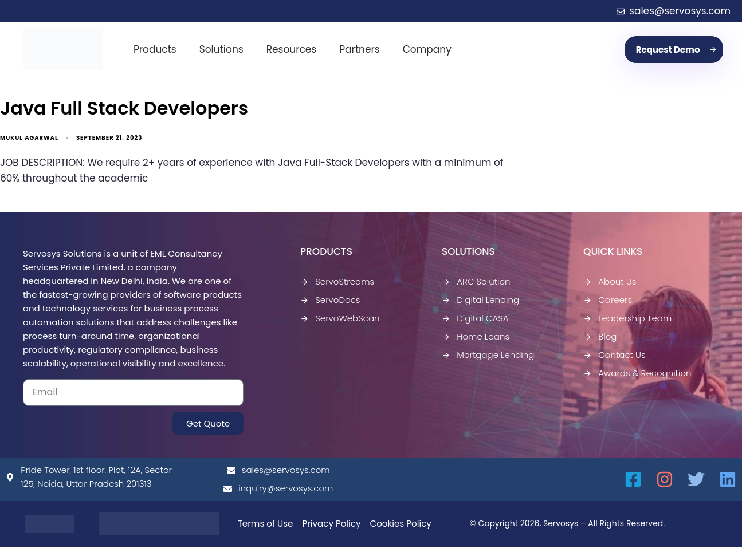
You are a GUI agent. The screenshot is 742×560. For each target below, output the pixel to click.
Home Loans (476, 336)
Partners (360, 49)
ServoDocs (330, 300)
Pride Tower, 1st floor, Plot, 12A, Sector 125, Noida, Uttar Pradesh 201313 (89, 477)
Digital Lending (480, 300)
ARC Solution (476, 281)
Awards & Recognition (637, 373)
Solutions (221, 49)
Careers (608, 300)
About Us (610, 281)
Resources (292, 49)
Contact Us (615, 355)
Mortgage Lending (488, 355)
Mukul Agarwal (29, 138)
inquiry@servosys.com (278, 488)
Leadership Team (627, 318)
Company (427, 49)
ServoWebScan (340, 318)
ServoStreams (337, 281)
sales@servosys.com (278, 470)
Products (155, 49)
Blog (600, 336)
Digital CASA (475, 318)
